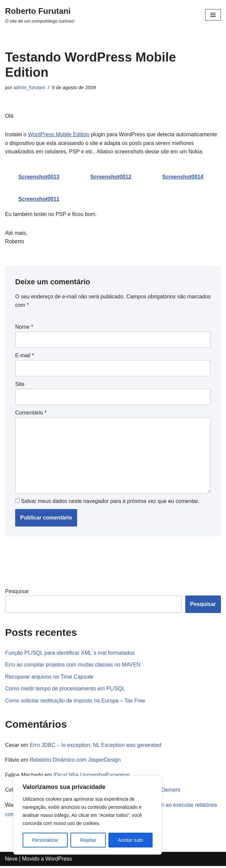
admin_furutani (29, 87)
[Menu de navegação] (213, 15)
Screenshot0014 (183, 177)
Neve (11, 861)
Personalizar (45, 840)
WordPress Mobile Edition (59, 135)
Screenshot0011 (39, 199)
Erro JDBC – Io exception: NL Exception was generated (96, 747)
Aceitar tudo (131, 840)
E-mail (25, 356)
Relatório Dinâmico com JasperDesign (76, 762)
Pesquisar (17, 593)
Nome (24, 328)
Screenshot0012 (111, 177)
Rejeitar (88, 840)
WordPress (59, 861)
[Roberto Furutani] (40, 15)
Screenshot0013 (39, 177)
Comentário (31, 414)
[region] (88, 815)
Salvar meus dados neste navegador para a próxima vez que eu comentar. (110, 502)
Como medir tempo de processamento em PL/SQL (66, 690)
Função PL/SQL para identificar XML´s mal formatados (70, 654)
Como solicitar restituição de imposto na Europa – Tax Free (76, 702)
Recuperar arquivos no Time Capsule (50, 678)
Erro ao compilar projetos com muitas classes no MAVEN (73, 666)
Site (20, 385)
